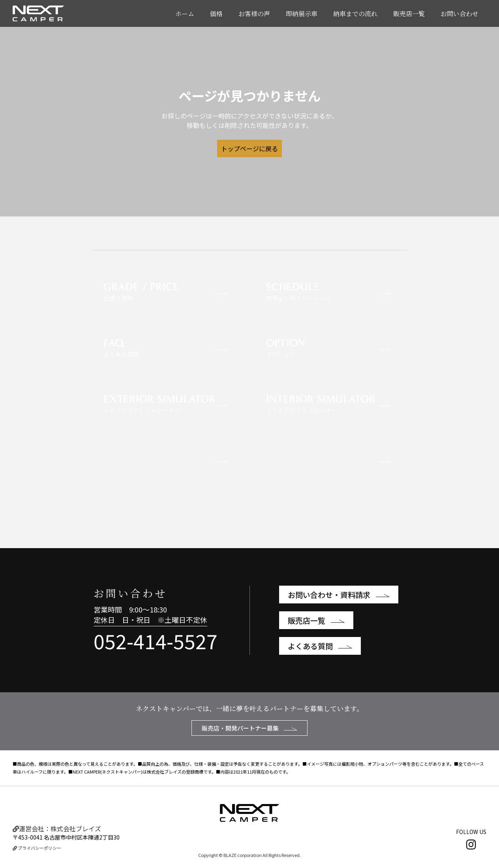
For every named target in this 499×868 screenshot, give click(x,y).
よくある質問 (320, 646)
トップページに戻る (249, 148)
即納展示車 (302, 14)
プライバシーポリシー (37, 848)
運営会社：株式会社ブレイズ (57, 829)
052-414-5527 (156, 641)
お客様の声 (254, 14)
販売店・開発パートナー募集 (249, 728)
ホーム (185, 14)
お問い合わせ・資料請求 (339, 595)
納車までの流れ (355, 14)
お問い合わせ (460, 14)
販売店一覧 (409, 14)
